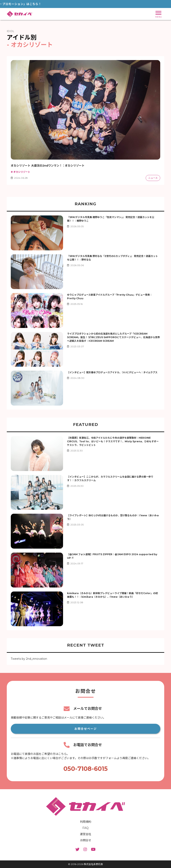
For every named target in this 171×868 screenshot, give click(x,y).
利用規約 (86, 822)
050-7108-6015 (86, 769)
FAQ (85, 828)
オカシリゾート (20, 172)
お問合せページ (86, 729)
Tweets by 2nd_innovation (29, 659)
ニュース (153, 178)
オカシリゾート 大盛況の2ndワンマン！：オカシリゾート (48, 166)
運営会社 (86, 834)
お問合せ (86, 840)
